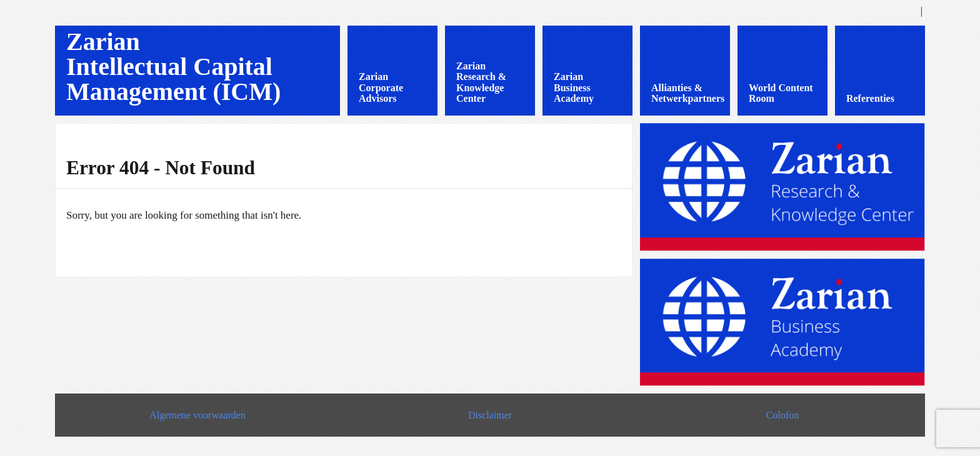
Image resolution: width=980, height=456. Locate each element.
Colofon (782, 415)
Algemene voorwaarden (197, 415)
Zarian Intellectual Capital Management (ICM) (173, 67)
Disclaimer (490, 415)
